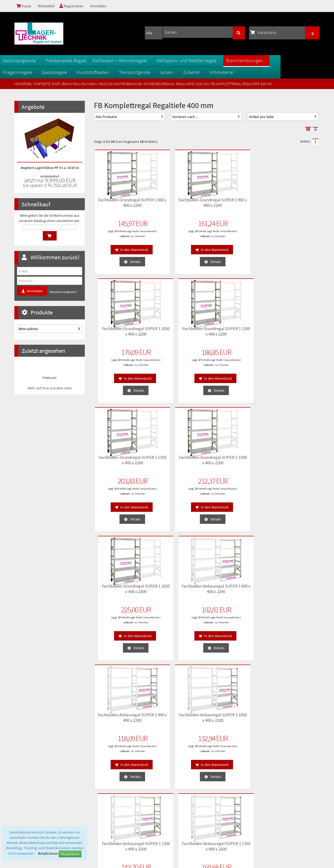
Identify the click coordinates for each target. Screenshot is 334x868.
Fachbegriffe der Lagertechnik (117, 774)
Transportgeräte (151, 72)
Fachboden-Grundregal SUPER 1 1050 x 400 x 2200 (235, 204)
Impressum (25, 799)
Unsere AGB (26, 765)
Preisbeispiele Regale (80, 60)
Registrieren (75, 6)
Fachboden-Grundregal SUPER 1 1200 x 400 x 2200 (292, 204)
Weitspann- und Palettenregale (203, 60)
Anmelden (103, 6)
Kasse (24, 6)
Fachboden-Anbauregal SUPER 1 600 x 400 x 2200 (292, 333)
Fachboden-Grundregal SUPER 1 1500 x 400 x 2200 (177, 333)
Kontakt (23, 790)
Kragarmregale (34, 72)
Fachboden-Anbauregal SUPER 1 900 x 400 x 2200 (120, 462)
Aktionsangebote (36, 60)
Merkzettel (48, 6)
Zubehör (208, 72)
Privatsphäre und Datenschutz (39, 774)
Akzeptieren (70, 854)
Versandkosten (119, 234)
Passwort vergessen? (63, 292)
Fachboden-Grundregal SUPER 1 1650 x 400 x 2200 (235, 333)
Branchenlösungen (261, 60)
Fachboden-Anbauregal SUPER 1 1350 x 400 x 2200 (292, 462)
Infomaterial (238, 72)
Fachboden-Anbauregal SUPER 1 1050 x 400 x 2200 (177, 462)
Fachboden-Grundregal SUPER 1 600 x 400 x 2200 (120, 204)
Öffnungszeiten (106, 790)
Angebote (33, 107)
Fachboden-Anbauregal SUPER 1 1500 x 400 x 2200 (120, 591)
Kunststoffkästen (109, 72)
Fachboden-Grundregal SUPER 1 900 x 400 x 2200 (177, 204)
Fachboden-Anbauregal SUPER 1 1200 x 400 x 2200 (235, 462)
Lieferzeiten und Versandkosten (40, 782)
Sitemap (101, 765)
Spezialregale (70, 72)
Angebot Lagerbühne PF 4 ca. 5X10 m (50, 168)
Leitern (183, 72)
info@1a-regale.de (304, 823)
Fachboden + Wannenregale (136, 60)
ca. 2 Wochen (125, 239)
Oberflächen (104, 782)
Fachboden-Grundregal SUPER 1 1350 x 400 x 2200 (120, 333)
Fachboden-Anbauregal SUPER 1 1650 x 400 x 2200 (177, 591)
